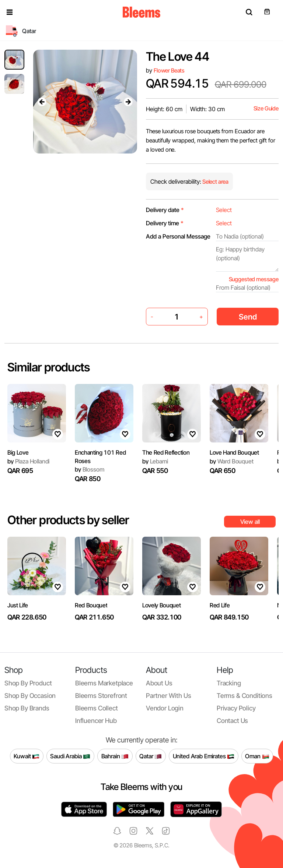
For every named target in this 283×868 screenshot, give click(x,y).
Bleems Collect (97, 708)
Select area (215, 182)
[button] (10, 12)
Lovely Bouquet (162, 605)
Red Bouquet (91, 605)
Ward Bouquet (232, 461)
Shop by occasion (30, 696)
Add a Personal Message (178, 236)
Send (248, 317)
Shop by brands (27, 708)
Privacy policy (236, 708)
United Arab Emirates (204, 756)
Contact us (232, 721)
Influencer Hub (96, 721)
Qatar (151, 756)
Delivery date (165, 210)
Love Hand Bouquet (234, 452)
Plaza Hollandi (28, 461)
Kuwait (27, 756)
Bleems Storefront (101, 696)
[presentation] (42, 102)
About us (159, 683)
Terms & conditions (244, 696)
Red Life (220, 605)
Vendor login (165, 708)
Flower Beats (169, 70)
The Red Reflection (166, 452)
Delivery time (165, 223)
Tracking (229, 683)
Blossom (89, 469)
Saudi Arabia (70, 756)
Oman (257, 756)
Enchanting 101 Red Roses (100, 456)
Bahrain (115, 756)
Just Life (18, 605)
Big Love (18, 452)
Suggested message (254, 279)
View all (250, 522)
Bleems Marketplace (104, 683)
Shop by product (28, 683)
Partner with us (168, 696)
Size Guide (266, 108)
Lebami (155, 461)
